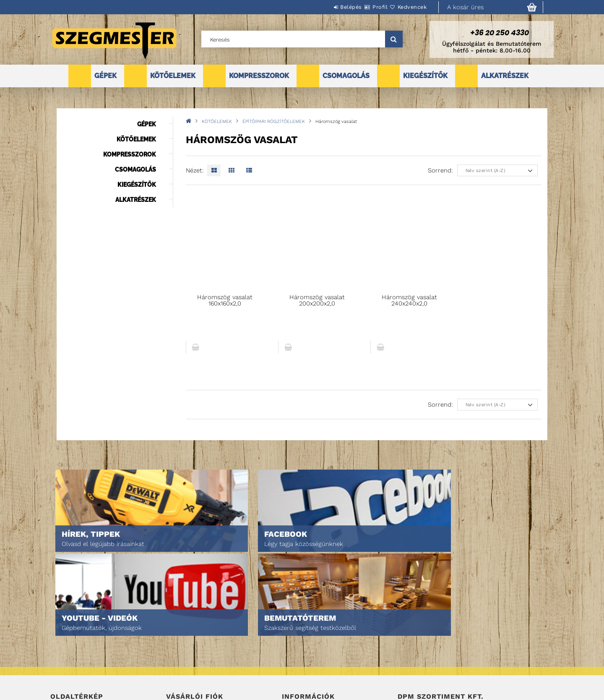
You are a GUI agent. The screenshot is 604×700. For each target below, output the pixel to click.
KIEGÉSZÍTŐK (425, 76)
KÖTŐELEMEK (173, 76)
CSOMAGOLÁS (346, 76)
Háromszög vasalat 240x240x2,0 (409, 300)
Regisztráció (184, 640)
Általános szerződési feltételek (326, 628)
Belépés (326, 7)
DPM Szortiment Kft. (424, 671)
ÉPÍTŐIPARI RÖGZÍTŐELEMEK (274, 121)
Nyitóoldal (65, 628)
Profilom (178, 652)
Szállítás (294, 664)
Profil (365, 7)
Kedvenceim (182, 675)
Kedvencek (407, 7)
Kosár (174, 664)
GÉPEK (105, 76)
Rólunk (60, 664)
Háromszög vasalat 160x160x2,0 (225, 300)
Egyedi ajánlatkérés (78, 652)
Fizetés (292, 652)
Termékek (63, 640)
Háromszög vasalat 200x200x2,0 (317, 300)
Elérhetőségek (303, 675)
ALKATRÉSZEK (505, 76)
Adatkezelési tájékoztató (316, 640)
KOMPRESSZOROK (259, 76)
